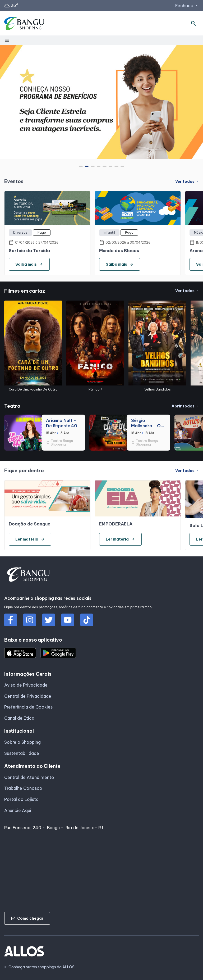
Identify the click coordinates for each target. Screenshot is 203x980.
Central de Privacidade (28, 696)
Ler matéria (30, 539)
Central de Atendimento (29, 777)
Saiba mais (29, 264)
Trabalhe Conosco (23, 788)
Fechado (187, 6)
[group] (101, 102)
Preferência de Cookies (28, 707)
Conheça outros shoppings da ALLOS (39, 967)
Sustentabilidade (22, 753)
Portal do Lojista (21, 799)
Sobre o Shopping (22, 742)
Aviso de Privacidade (26, 685)
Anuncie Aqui (18, 810)
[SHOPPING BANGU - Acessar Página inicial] (24, 23)
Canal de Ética (19, 718)
